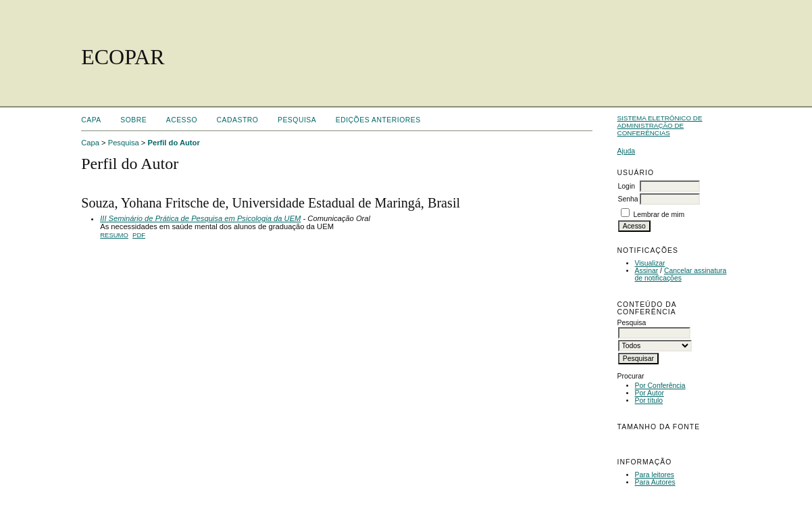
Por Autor (650, 393)
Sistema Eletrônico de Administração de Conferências (660, 125)
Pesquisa (297, 120)
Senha (628, 199)
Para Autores (655, 482)
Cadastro (238, 120)
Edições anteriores (378, 120)
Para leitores (655, 475)
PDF (139, 235)
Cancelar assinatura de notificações (681, 274)
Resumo (114, 235)
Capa (91, 120)
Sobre (133, 120)
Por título (649, 401)
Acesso (182, 120)
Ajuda (627, 151)
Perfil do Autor (173, 143)
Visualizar (650, 263)
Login (627, 186)
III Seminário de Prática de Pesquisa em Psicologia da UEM (200, 218)
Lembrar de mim (659, 215)
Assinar (647, 271)
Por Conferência (660, 386)
